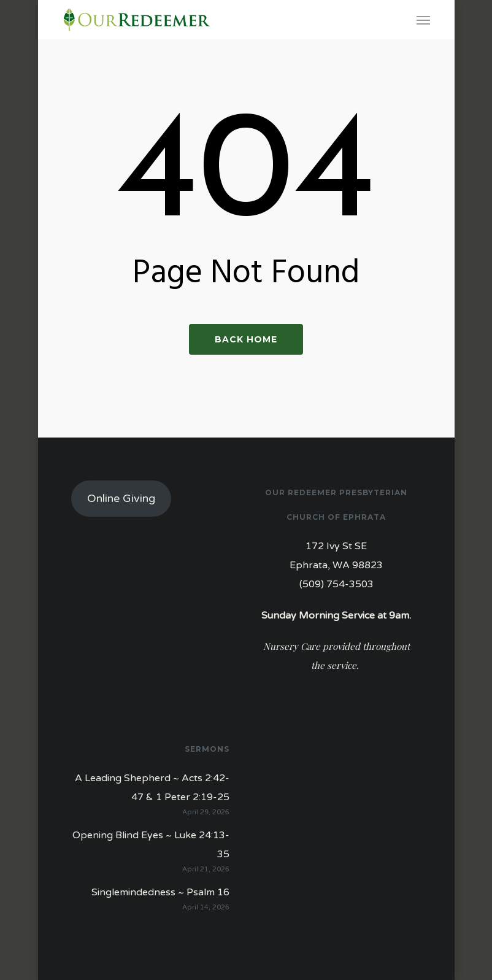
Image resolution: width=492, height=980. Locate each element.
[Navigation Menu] (423, 20)
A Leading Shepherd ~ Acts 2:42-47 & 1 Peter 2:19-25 (152, 788)
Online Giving (121, 498)
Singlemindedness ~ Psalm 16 (160, 892)
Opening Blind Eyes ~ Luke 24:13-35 (151, 845)
